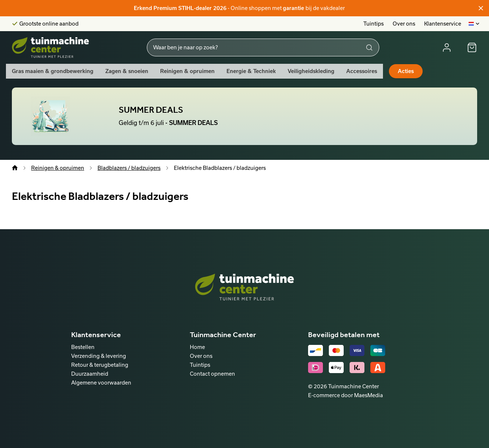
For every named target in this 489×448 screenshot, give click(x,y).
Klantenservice (443, 24)
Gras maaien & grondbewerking (53, 71)
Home (197, 347)
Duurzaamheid (90, 374)
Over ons (404, 24)
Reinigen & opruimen (187, 71)
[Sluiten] (481, 8)
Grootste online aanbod (49, 24)
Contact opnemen (212, 374)
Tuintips (374, 24)
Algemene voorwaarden (101, 383)
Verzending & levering (99, 356)
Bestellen (83, 347)
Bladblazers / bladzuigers (129, 168)
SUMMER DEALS (151, 110)
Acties (406, 71)
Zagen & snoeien (127, 71)
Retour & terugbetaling (100, 365)
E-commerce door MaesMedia (346, 395)
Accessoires (362, 71)
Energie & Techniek (251, 71)
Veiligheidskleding (311, 71)
